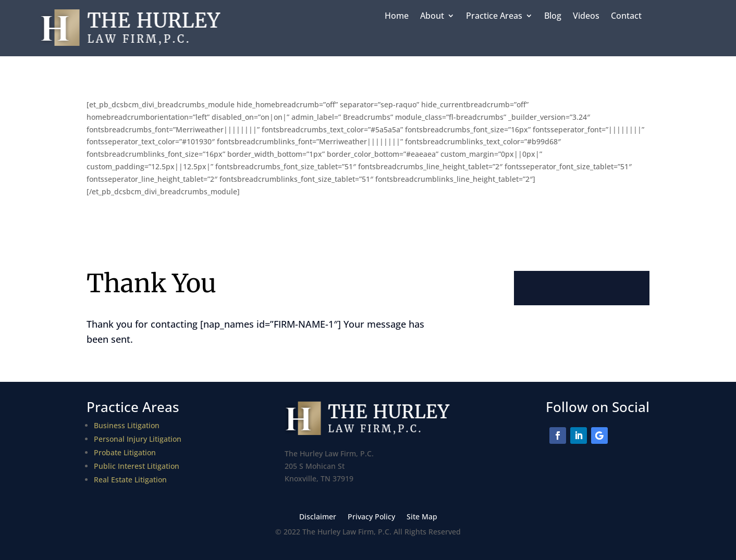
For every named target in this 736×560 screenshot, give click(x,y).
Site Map (422, 517)
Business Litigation (127, 425)
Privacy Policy (371, 517)
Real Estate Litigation (130, 480)
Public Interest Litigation (137, 466)
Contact (626, 17)
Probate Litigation (125, 452)
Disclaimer (318, 517)
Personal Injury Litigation (138, 439)
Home (397, 17)
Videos (586, 17)
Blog (553, 17)
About (432, 17)
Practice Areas (494, 17)
